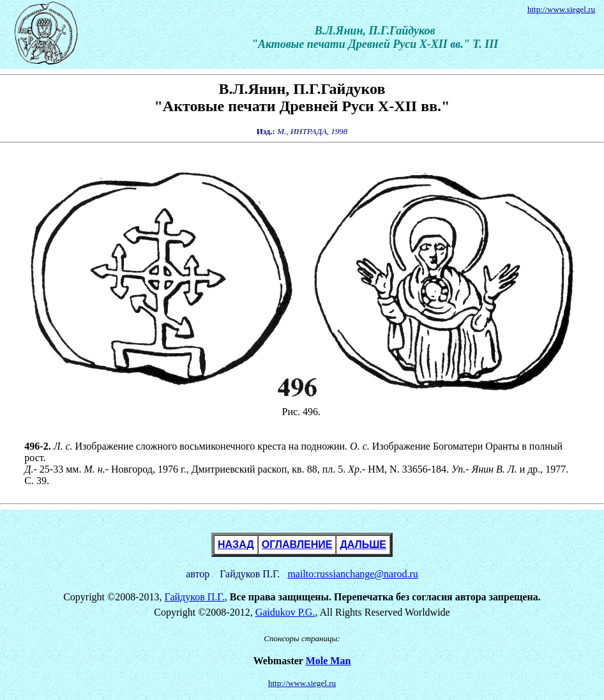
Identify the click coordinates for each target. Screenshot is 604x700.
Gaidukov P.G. (285, 612)
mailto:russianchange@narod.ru (352, 574)
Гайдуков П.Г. (195, 597)
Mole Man (328, 661)
